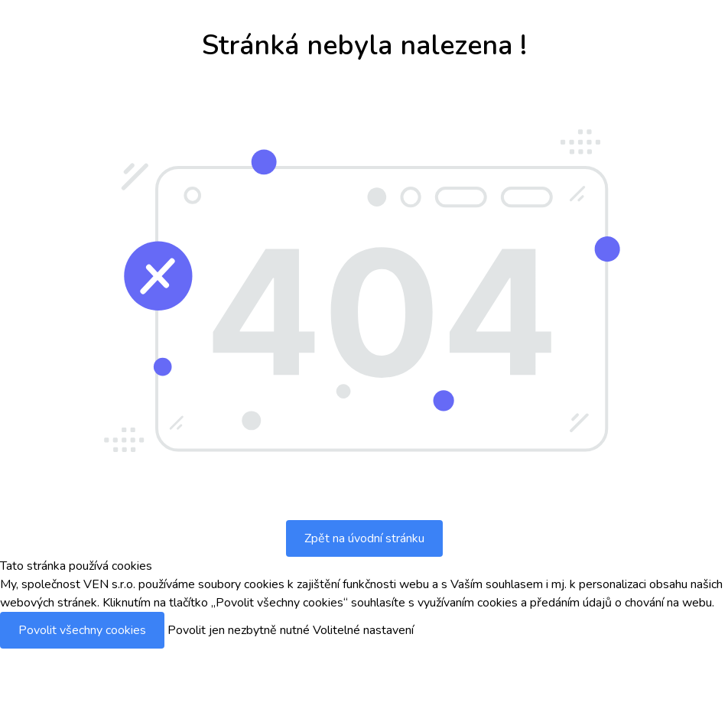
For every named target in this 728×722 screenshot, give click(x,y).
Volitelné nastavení (363, 630)
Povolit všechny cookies (82, 630)
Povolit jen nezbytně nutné (239, 630)
